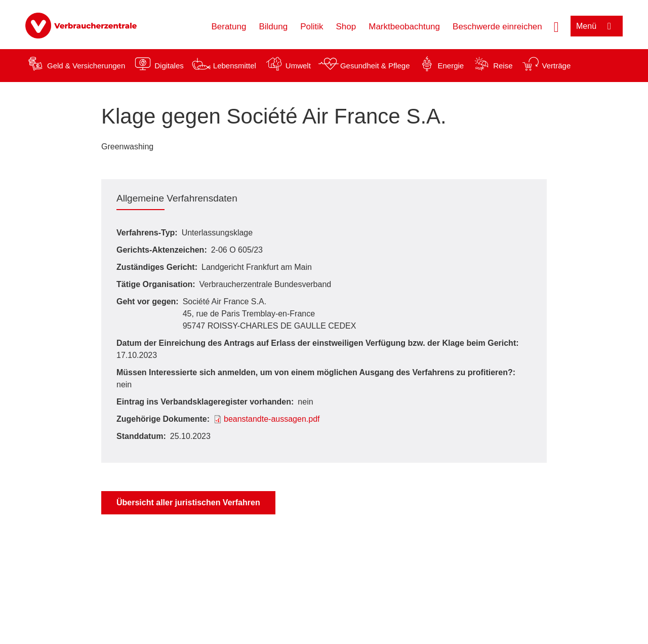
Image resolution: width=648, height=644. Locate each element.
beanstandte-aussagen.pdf (272, 419)
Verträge (557, 66)
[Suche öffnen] (556, 26)
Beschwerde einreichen (497, 27)
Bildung (273, 27)
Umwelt (298, 66)
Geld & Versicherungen (86, 66)
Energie (451, 66)
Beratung (229, 27)
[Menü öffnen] (597, 26)
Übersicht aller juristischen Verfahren (188, 502)
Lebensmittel (235, 66)
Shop (346, 27)
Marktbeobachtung (404, 27)
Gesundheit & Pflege (375, 66)
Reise (503, 66)
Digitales (169, 66)
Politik (312, 27)
